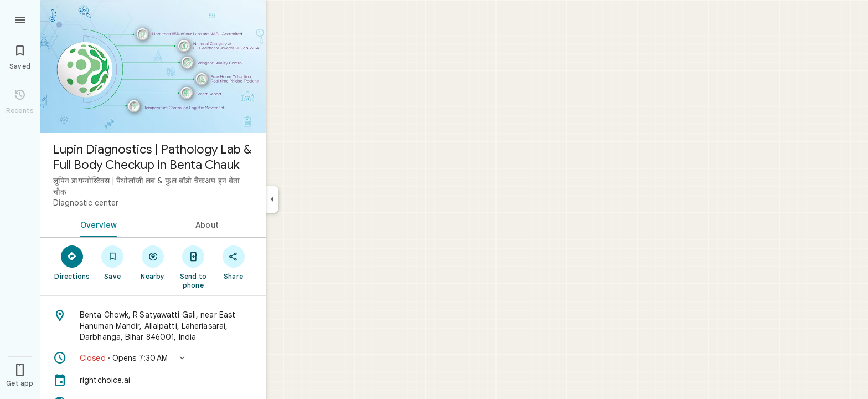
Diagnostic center (86, 203)
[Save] (113, 262)
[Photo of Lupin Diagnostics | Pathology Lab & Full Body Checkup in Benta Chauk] (153, 66)
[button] (153, 358)
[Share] (233, 262)
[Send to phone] (193, 267)
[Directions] (72, 262)
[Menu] (20, 19)
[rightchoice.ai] (153, 380)
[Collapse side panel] (272, 199)
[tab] (96, 224)
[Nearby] (153, 262)
